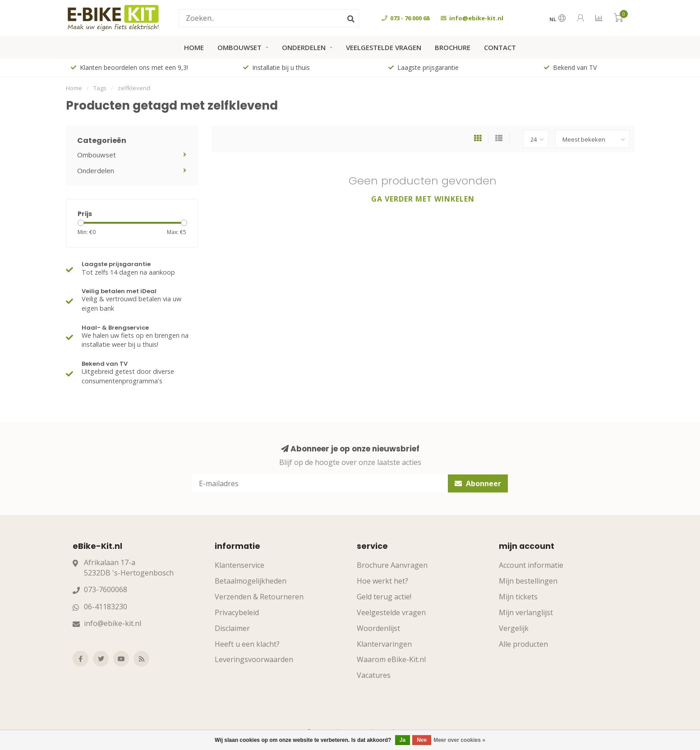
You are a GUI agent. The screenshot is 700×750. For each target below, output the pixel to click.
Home (194, 47)
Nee (422, 740)
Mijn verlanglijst (526, 612)
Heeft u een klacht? (247, 644)
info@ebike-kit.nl (113, 623)
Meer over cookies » (459, 740)
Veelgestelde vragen (384, 47)
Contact (500, 47)
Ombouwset (239, 47)
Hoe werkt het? (382, 581)
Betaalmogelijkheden (251, 581)
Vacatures (374, 675)
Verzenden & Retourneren (259, 597)
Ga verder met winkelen (423, 199)
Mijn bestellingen (528, 581)
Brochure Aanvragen (392, 565)
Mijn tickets (518, 597)
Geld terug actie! (384, 597)
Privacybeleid (237, 612)
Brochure (453, 47)
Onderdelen (304, 47)
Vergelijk (514, 628)
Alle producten (523, 644)
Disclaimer (232, 628)
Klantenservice (239, 565)
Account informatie (531, 565)
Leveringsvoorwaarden (254, 659)
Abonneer (478, 483)
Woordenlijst (378, 628)
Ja (403, 740)
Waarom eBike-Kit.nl (391, 659)
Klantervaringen (384, 644)
